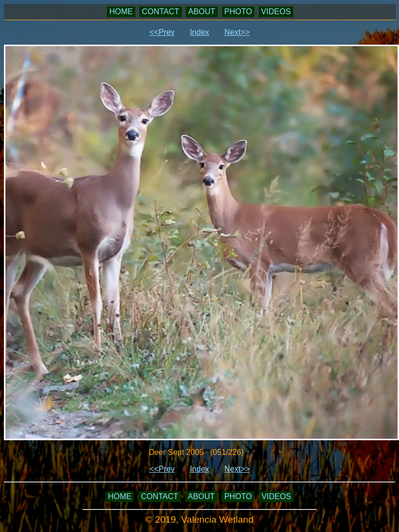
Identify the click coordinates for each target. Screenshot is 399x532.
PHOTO (238, 12)
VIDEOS (276, 12)
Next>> (237, 32)
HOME (121, 12)
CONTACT (160, 12)
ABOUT (202, 12)
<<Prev (162, 32)
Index (199, 32)
